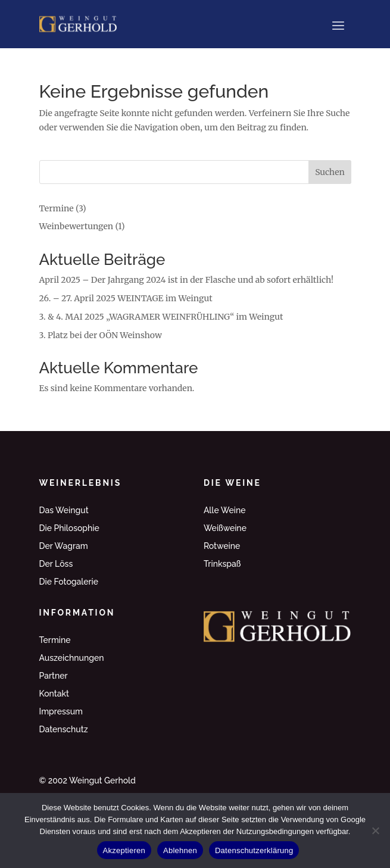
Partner (54, 676)
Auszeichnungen (72, 658)
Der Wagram (64, 546)
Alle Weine (225, 511)
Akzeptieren (124, 850)
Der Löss (56, 564)
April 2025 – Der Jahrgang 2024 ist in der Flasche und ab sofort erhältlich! (187, 280)
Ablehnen (180, 850)
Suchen (330, 172)
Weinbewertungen (77, 226)
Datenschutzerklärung (254, 850)
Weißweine (225, 528)
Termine (57, 208)
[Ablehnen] (375, 830)
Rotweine (222, 546)
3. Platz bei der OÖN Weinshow (101, 335)
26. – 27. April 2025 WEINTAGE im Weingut (126, 298)
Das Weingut (64, 511)
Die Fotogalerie (69, 582)
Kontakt (54, 694)
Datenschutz (64, 730)
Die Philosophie (69, 528)
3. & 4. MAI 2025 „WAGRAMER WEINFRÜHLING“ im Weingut (161, 317)
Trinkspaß (222, 564)
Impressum (61, 712)
